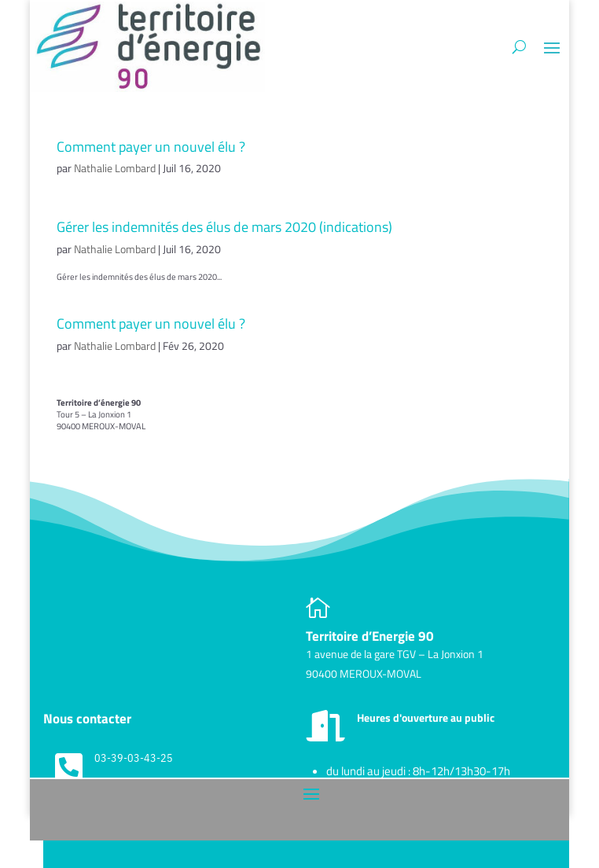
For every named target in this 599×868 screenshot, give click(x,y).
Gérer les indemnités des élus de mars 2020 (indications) (224, 227)
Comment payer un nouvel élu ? (151, 147)
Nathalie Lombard (115, 168)
